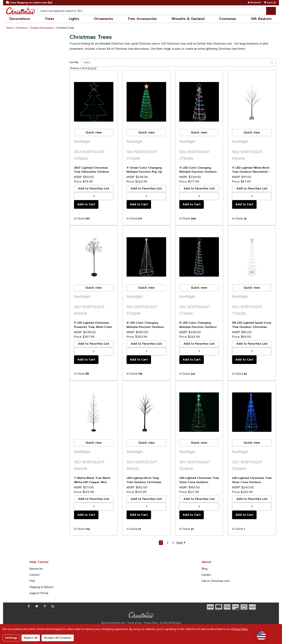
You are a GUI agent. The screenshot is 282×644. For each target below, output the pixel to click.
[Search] (271, 11)
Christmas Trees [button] (65, 28)
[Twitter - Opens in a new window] (36, 606)
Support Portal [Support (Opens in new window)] (39, 593)
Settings (11, 638)
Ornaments (103, 19)
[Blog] (52, 606)
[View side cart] (275, 3)
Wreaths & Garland (188, 19)
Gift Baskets (261, 19)
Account (254, 3)
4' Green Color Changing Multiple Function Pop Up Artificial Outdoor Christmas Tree (144, 174)
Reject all (31, 638)
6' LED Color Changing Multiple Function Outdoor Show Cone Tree (145, 327)
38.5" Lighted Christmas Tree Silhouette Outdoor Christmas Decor (92, 172)
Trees (49, 19)
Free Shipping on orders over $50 (29, 3)
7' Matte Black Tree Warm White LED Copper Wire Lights (92, 482)
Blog (204, 569)
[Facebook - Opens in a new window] (28, 606)
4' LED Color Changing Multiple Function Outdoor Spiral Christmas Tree (198, 172)
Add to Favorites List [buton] (94, 188)
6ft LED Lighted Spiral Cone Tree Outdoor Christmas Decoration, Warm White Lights (252, 329)
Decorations (20, 19)
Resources (36, 569)
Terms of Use (134, 623)
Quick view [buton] (94, 132)
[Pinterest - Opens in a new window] (44, 606)
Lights (74, 19)
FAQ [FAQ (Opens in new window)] (32, 581)
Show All (92, 68)
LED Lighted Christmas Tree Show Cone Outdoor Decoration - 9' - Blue (252, 482)
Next (182, 543)
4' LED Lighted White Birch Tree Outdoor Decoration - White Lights (251, 172)
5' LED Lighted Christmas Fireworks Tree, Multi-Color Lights (93, 327)
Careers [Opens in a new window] (206, 575)
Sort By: (74, 62)
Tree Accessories (142, 19)
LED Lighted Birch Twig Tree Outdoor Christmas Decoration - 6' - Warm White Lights (144, 484)
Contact (35, 575)
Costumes (228, 19)
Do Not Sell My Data (171, 623)
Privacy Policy (151, 623)
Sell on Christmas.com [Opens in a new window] (216, 581)
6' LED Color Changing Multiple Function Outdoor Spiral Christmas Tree (198, 327)
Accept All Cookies (58, 638)
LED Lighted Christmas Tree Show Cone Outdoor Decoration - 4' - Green (199, 482)
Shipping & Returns (42, 587)
